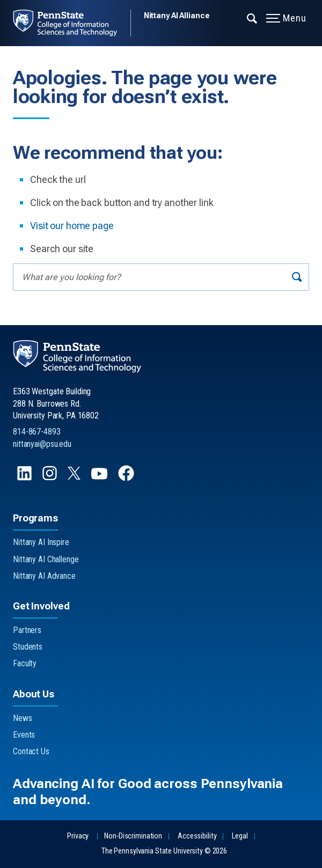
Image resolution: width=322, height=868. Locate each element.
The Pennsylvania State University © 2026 (164, 851)
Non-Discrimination (133, 836)
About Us (34, 694)
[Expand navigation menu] (253, 18)
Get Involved (41, 606)
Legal (240, 836)
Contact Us (31, 751)
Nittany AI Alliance (177, 16)
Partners (27, 630)
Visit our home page (72, 226)
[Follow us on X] (75, 477)
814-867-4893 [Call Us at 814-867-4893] (37, 432)
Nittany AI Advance (44, 576)
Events (24, 735)
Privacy (78, 836)
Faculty (25, 663)
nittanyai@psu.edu (42, 444)
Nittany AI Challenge (46, 559)
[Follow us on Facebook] (127, 478)
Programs (35, 518)
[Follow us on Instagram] (51, 478)
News (23, 718)
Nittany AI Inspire (41, 542)
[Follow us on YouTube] (100, 478)
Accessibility (197, 836)
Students (28, 647)
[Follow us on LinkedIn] (25, 478)
